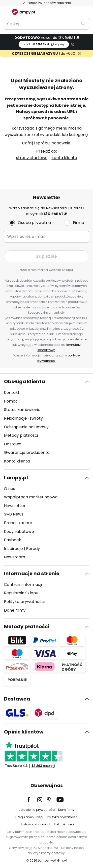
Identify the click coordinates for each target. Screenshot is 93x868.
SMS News (14, 514)
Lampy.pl (16, 478)
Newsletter (15, 506)
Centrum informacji (23, 584)
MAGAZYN (44, 44)
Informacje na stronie (32, 573)
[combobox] (46, 24)
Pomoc (11, 401)
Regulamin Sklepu (21, 593)
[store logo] (26, 12)
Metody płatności (21, 435)
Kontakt (12, 393)
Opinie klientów (24, 732)
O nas (10, 489)
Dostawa (13, 444)
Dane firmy (15, 610)
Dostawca (17, 699)
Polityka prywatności (24, 602)
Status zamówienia (22, 410)
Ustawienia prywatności (37, 810)
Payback (13, 540)
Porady (33, 549)
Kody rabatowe (19, 531)
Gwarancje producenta (27, 452)
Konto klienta (17, 461)
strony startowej (32, 158)
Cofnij (28, 143)
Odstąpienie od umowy (26, 427)
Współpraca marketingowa (31, 497)
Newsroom (15, 557)
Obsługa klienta (24, 381)
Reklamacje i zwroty (23, 418)
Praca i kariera (18, 523)
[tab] (46, 421)
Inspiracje (13, 549)
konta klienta (64, 158)
